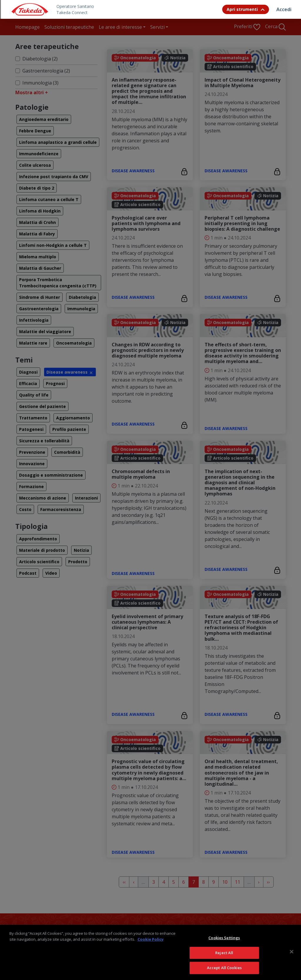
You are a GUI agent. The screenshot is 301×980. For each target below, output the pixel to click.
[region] (150, 952)
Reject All (224, 953)
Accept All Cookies (224, 968)
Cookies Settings (224, 938)
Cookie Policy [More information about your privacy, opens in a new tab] (150, 939)
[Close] (292, 952)
